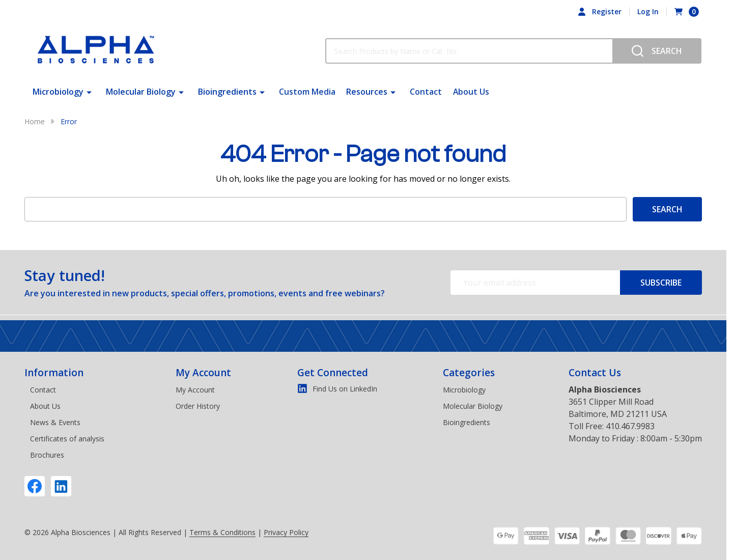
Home (35, 121)
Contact (425, 92)
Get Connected (333, 373)
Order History (198, 406)
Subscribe (661, 283)
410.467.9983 (630, 426)
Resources (366, 92)
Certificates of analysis (67, 439)
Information (54, 373)
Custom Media (307, 92)
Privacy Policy (286, 532)
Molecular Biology (141, 92)
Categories (469, 373)
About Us (470, 92)
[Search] (657, 51)
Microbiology (58, 92)
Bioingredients (227, 92)
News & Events (55, 422)
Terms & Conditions (222, 532)
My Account (203, 373)
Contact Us (595, 373)
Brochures (47, 455)
